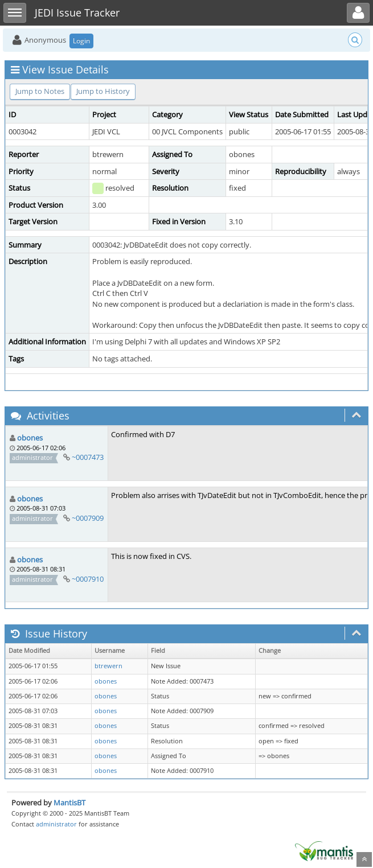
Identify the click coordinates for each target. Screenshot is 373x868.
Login (81, 41)
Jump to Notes (40, 91)
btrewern (108, 666)
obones (30, 438)
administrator (56, 824)
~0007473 (88, 457)
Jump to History (103, 91)
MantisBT (69, 803)
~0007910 (88, 579)
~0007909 (88, 518)
